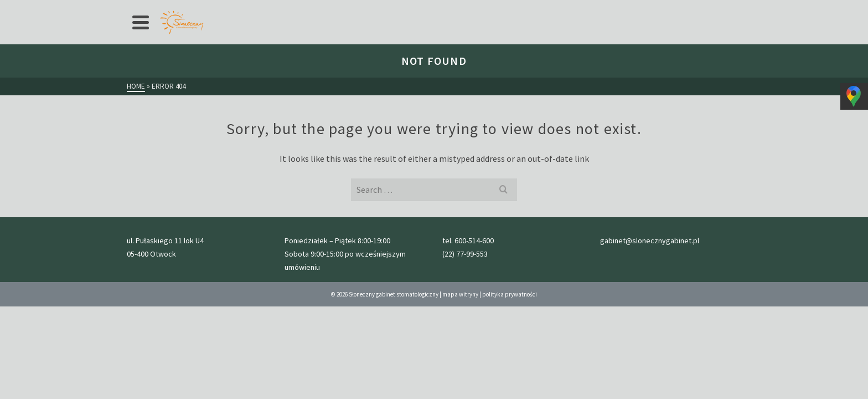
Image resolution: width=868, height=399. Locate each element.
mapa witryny (460, 367)
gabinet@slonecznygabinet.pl (697, 9)
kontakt (482, 9)
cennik (257, 9)
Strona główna (160, 9)
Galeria (355, 9)
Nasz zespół (403, 9)
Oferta (212, 9)
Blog (446, 9)
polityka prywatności (510, 367)
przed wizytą (306, 9)
